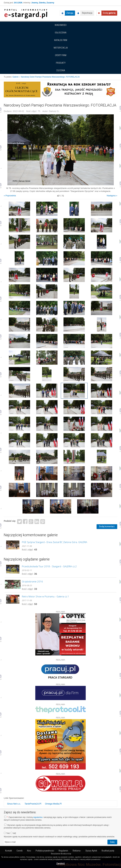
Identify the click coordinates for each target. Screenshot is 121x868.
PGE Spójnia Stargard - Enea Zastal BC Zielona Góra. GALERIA (55, 542)
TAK (7, 833)
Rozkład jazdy (108, 851)
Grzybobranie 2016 (32, 581)
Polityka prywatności (45, 851)
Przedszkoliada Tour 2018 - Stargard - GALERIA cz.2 (49, 566)
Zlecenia (61, 70)
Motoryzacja (61, 48)
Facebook (25, 521)
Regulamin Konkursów (61, 854)
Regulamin (63, 851)
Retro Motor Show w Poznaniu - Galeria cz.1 (45, 596)
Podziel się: (10, 521)
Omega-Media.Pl (53, 804)
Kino (29, 851)
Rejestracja (87, 13)
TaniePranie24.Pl (33, 804)
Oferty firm (61, 55)
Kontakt (9, 851)
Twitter (19, 521)
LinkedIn (37, 521)
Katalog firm (61, 40)
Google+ (31, 521)
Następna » (112, 196)
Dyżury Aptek (91, 851)
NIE (13, 833)
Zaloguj (70, 13)
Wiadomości (61, 25)
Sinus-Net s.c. (14, 804)
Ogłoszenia (61, 33)
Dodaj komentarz (107, 526)
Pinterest (43, 521)
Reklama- (77, 851)
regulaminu (38, 817)
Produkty (61, 63)
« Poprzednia (10, 196)
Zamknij (61, 863)
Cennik (20, 851)
